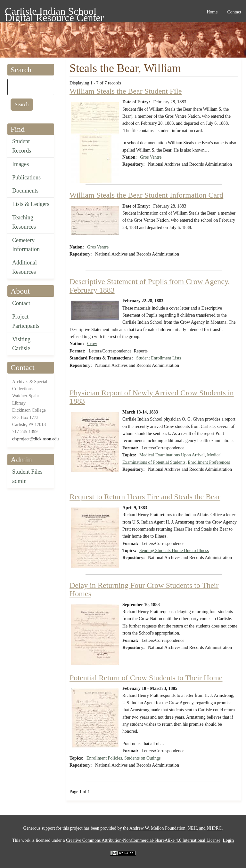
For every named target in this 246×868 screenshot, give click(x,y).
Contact (21, 303)
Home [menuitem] (212, 12)
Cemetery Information (26, 245)
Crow (92, 344)
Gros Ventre (151, 157)
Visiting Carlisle (21, 344)
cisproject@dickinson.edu (35, 439)
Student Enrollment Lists (159, 358)
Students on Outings (143, 758)
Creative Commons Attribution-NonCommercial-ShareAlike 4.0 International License (143, 840)
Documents (25, 191)
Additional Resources (25, 267)
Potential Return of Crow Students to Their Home (146, 678)
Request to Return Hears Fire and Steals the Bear (145, 497)
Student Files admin (27, 476)
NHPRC (214, 828)
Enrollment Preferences (209, 462)
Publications (26, 178)
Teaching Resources (24, 222)
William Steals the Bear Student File (126, 91)
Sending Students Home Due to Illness (174, 551)
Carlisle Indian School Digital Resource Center (54, 12)
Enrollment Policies (104, 758)
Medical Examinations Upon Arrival (172, 455)
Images (20, 164)
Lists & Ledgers (31, 204)
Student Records (22, 146)
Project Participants (26, 321)
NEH (192, 828)
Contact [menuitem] (234, 12)
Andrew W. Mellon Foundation (157, 828)
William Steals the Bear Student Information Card (146, 195)
